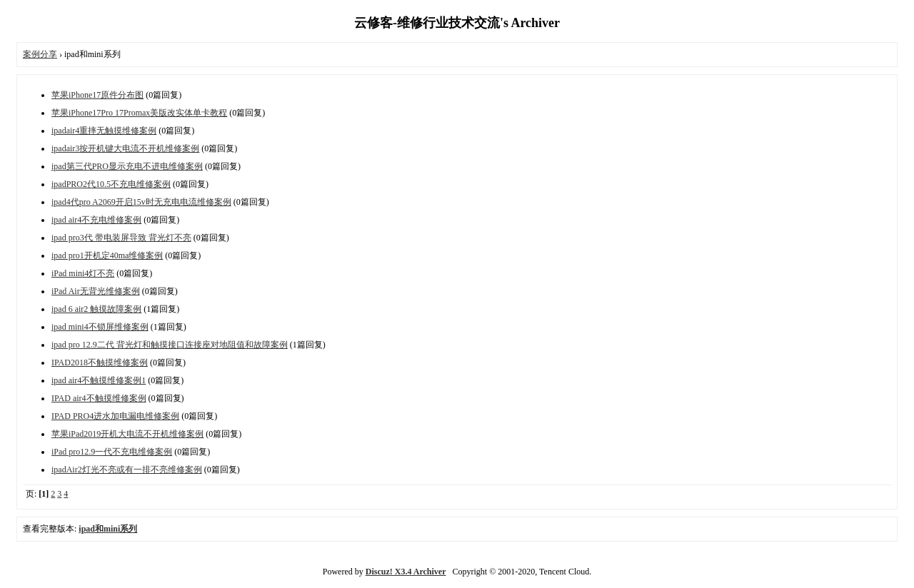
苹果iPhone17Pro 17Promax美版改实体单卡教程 (139, 113)
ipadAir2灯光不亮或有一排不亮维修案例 (127, 470)
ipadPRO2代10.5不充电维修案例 (111, 184)
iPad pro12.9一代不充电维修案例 (112, 452)
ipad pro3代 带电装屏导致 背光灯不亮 (121, 238)
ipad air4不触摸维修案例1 (99, 380)
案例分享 (40, 54)
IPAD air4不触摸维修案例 (99, 398)
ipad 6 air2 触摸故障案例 (96, 309)
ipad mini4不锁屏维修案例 (100, 327)
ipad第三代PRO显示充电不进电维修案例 (127, 166)
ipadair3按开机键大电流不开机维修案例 (125, 148)
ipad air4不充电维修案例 (96, 220)
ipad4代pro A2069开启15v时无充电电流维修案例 (141, 202)
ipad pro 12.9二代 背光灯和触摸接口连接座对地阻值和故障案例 (170, 345)
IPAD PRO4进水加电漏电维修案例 (115, 416)
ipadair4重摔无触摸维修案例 (104, 131)
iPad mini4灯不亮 (83, 273)
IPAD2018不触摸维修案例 (100, 363)
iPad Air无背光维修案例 (96, 291)
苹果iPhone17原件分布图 (97, 95)
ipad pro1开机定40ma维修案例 (107, 255)
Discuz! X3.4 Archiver (406, 572)
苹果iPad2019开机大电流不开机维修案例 (127, 434)
